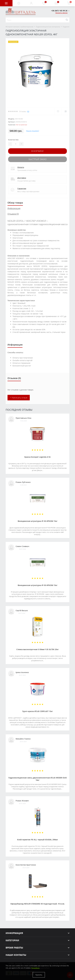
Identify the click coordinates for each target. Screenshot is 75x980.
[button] (31, 3)
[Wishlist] (58, 111)
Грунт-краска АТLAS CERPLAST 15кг (37, 711)
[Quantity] (16, 144)
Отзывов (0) (13, 214)
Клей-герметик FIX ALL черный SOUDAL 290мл (37, 840)
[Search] (67, 20)
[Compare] (66, 111)
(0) (28, 111)
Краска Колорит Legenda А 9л (37, 457)
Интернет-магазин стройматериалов (19, 27)
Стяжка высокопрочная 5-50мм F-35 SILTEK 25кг (37, 649)
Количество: (13, 140)
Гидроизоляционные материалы (48, 27)
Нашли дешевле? (33, 131)
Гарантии (22, 189)
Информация (14, 208)
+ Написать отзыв (19, 398)
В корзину (37, 151)
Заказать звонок (61, 13)
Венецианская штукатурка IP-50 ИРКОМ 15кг (38, 521)
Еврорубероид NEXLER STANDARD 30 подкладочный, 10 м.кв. (38, 904)
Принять (39, 975)
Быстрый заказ (37, 159)
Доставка (22, 178)
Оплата (21, 167)
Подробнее (35, 968)
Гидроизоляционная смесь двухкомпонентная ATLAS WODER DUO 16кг (38, 779)
